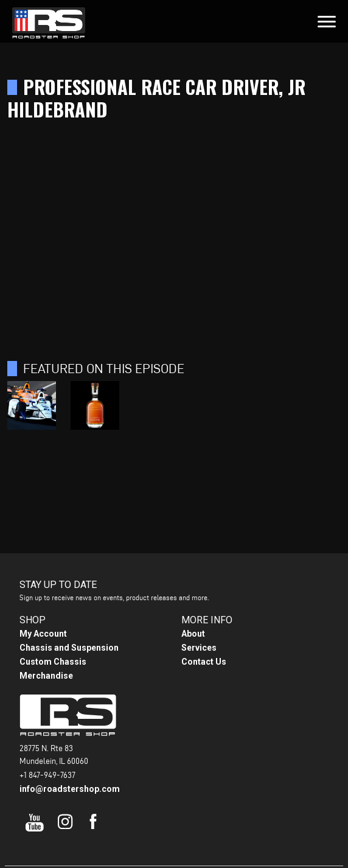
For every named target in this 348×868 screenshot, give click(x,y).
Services (199, 648)
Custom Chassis (53, 662)
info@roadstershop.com (70, 789)
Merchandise (46, 676)
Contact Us (204, 662)
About (193, 634)
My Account (43, 634)
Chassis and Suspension (69, 648)
